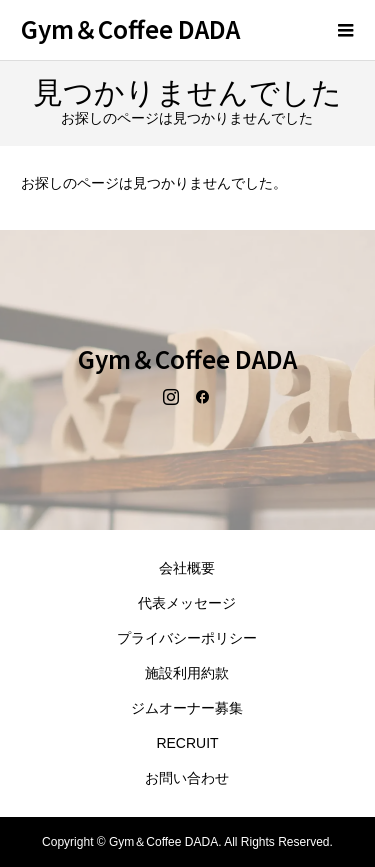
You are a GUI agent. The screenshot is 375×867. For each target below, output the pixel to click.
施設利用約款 (187, 673)
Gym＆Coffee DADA (130, 28)
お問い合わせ (187, 778)
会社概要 (187, 568)
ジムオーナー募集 (187, 708)
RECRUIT (187, 743)
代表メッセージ (187, 603)
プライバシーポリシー (187, 638)
